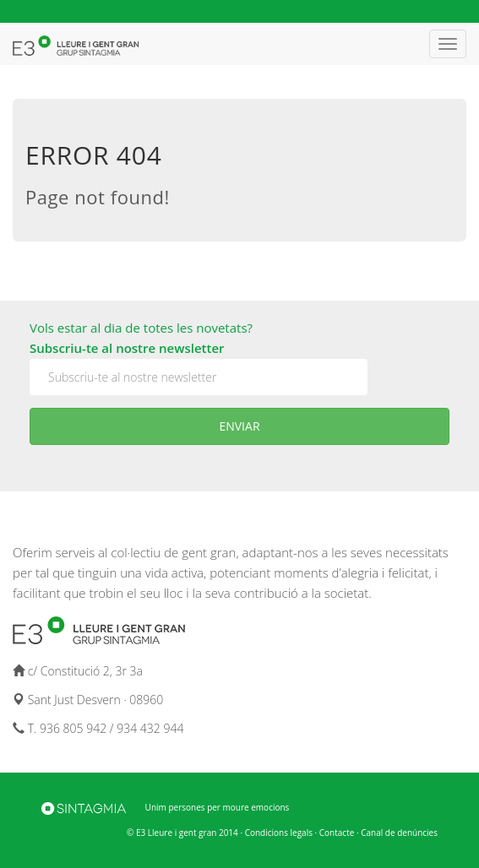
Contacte (337, 833)
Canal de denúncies (399, 833)
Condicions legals (279, 833)
